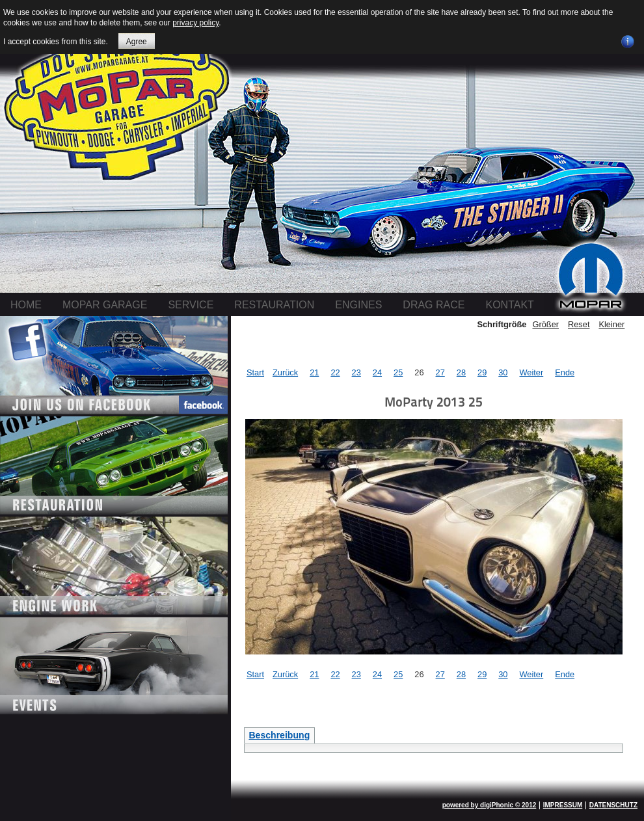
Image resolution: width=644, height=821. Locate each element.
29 (482, 372)
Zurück (285, 372)
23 (356, 372)
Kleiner (611, 324)
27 (440, 372)
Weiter (531, 372)
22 (335, 372)
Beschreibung (279, 735)
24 (377, 372)
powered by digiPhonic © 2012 (490, 805)
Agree (137, 42)
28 (461, 372)
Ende (565, 372)
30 (503, 372)
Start (255, 372)
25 (398, 372)
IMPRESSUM (563, 805)
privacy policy (195, 23)
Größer (545, 324)
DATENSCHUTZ (613, 805)
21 (314, 372)
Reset (579, 324)
